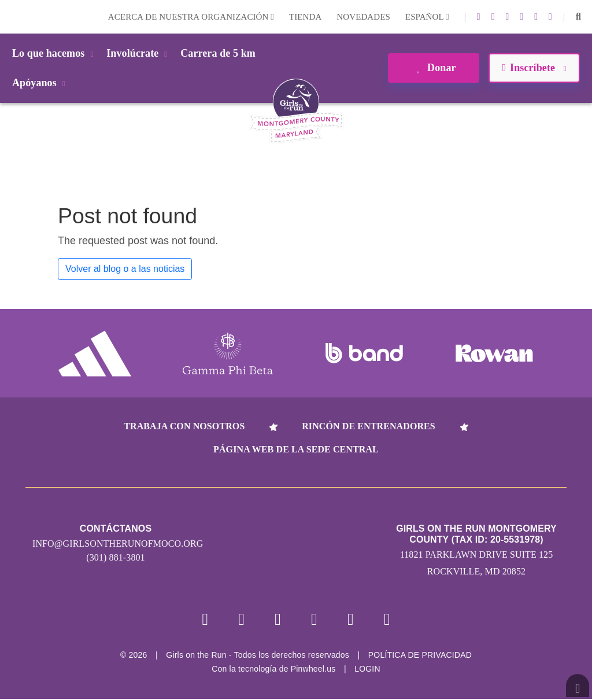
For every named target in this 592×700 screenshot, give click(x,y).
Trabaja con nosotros (184, 426)
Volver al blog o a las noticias (125, 269)
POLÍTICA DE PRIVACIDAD (420, 656)
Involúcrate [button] (139, 53)
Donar (433, 68)
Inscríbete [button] (534, 68)
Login (11, 16)
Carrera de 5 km (218, 53)
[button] (578, 17)
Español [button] (427, 17)
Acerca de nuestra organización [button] (191, 17)
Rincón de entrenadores (369, 426)
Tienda (305, 17)
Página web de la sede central (296, 449)
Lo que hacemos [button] (55, 53)
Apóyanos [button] (41, 83)
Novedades (363, 17)
